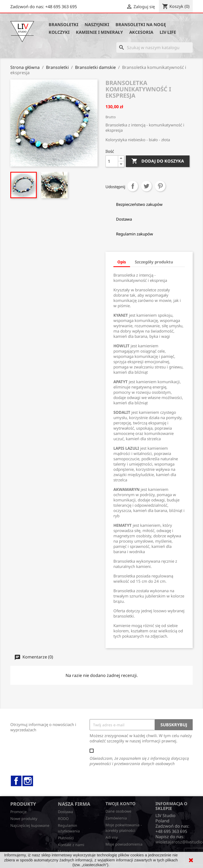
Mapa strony (69, 852)
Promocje (19, 812)
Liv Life (168, 32)
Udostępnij (133, 186)
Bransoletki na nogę (141, 25)
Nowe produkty (24, 819)
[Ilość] (112, 161)
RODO (63, 819)
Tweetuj (146, 186)
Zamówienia (116, 818)
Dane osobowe (118, 811)
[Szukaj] (154, 48)
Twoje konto (121, 804)
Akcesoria (141, 32)
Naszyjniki (97, 25)
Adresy (112, 837)
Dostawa (65, 812)
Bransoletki (63, 25)
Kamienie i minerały (99, 32)
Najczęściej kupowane (30, 825)
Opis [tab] (122, 262)
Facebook (16, 781)
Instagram (28, 781)
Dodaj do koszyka (158, 161)
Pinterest (160, 186)
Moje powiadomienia (124, 844)
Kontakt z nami (71, 845)
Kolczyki (59, 32)
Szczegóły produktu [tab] (154, 262)
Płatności (66, 838)
